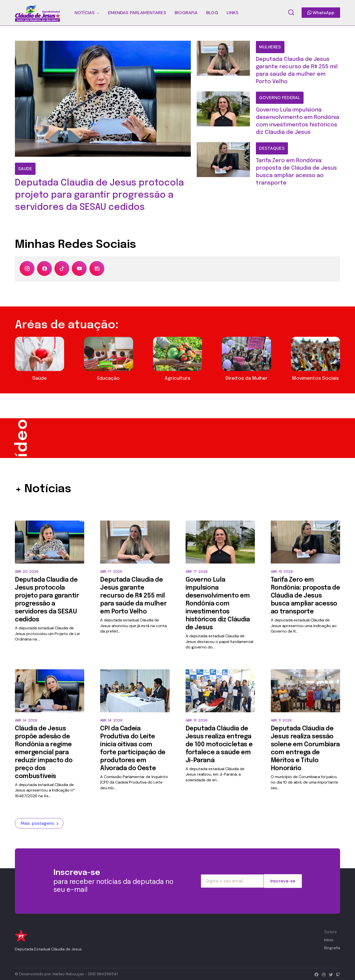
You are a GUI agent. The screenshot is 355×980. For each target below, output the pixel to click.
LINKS (233, 13)
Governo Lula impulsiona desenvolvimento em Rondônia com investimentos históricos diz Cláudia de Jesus (218, 604)
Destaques (272, 148)
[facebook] (315, 974)
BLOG (212, 13)
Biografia (332, 948)
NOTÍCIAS (85, 13)
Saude (25, 169)
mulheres (270, 47)
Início (329, 940)
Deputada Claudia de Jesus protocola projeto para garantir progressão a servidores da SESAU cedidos (99, 195)
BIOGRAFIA (186, 13)
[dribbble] (323, 974)
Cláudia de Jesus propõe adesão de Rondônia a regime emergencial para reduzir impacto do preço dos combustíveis (44, 753)
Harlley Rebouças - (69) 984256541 (85, 974)
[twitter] (330, 974)
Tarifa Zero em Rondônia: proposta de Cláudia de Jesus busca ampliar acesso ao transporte (305, 596)
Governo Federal (280, 98)
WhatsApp (321, 13)
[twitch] (337, 974)
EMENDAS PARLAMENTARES (137, 13)
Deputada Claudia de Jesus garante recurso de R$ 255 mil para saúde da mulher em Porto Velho (133, 596)
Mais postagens (40, 824)
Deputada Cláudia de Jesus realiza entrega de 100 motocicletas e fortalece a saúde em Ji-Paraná (219, 745)
